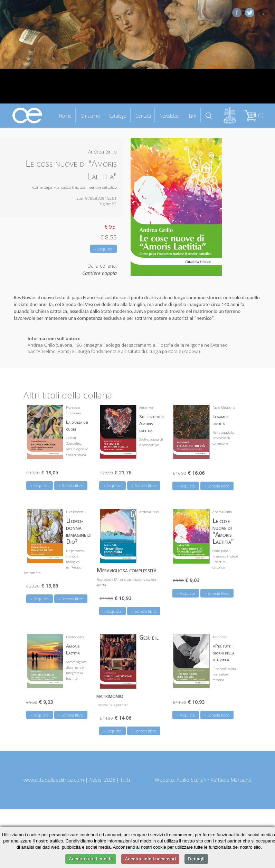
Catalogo (117, 115)
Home (65, 115)
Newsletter (170, 115)
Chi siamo (90, 115)
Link (193, 115)
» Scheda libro (71, 486)
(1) (254, 115)
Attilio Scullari (191, 780)
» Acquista (103, 249)
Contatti (143, 115)
